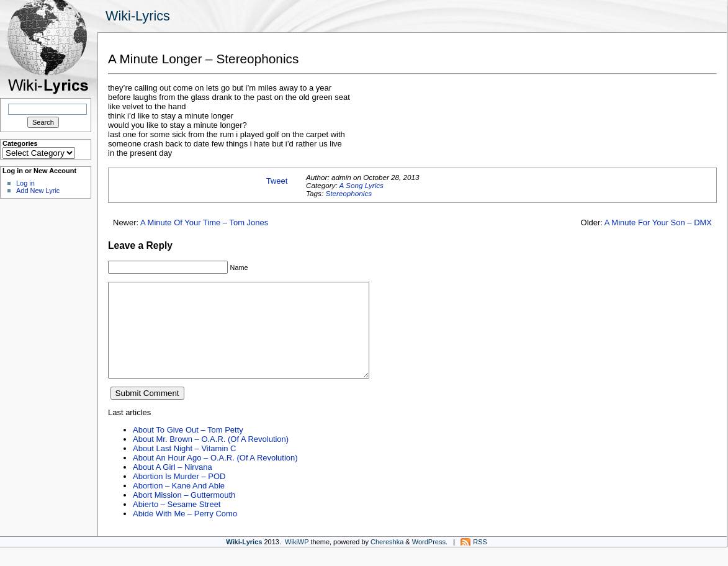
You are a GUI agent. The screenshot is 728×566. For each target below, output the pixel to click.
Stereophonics (348, 193)
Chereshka (387, 560)
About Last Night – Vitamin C (184, 467)
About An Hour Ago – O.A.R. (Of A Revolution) (215, 476)
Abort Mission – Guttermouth (184, 514)
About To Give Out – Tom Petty (188, 448)
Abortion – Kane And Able (179, 504)
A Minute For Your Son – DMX (658, 222)
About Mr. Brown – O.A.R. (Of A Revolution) (211, 458)
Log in (25, 183)
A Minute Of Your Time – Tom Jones (204, 222)
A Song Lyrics (361, 185)
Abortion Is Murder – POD (179, 495)
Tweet (277, 181)
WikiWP (297, 560)
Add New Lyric (38, 191)
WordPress (429, 560)
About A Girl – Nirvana (173, 486)
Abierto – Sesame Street (177, 523)
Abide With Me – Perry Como (185, 532)
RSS (480, 560)
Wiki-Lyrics (138, 16)
